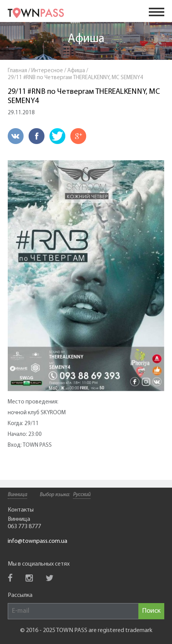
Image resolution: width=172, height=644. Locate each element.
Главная (17, 71)
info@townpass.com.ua (37, 541)
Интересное (47, 71)
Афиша (86, 39)
